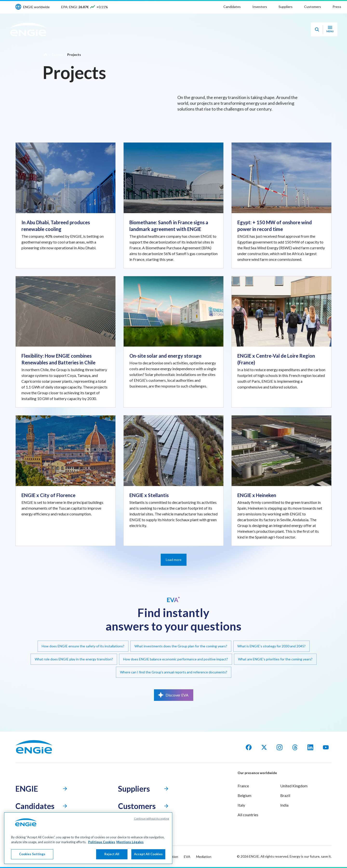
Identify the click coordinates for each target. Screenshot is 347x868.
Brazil (285, 795)
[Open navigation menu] (330, 29)
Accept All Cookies (148, 854)
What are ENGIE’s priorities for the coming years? (275, 659)
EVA (187, 857)
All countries (248, 815)
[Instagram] (280, 747)
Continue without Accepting (151, 819)
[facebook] (249, 747)
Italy (241, 805)
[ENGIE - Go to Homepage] (28, 29)
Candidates (232, 7)
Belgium (244, 795)
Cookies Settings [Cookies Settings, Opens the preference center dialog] (32, 854)
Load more (174, 560)
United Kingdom (294, 786)
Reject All (112, 854)
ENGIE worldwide (36, 7)
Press (337, 7)
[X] (264, 747)
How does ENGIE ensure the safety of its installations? (83, 646)
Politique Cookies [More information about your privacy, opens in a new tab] (102, 842)
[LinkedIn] (310, 747)
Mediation (204, 857)
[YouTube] (326, 747)
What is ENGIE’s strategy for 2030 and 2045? (271, 646)
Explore (57, 55)
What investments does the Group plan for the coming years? (181, 646)
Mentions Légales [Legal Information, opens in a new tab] (130, 842)
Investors (260, 7)
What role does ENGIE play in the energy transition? (74, 659)
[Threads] (295, 747)
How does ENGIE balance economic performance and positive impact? (176, 659)
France (243, 786)
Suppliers (286, 7)
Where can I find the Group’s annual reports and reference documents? (174, 672)
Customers (313, 7)
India (284, 805)
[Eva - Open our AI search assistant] (317, 29)
